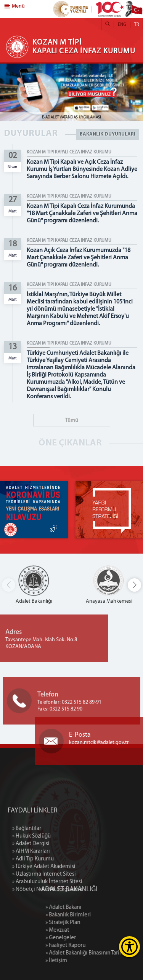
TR (137, 25)
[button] (134, 585)
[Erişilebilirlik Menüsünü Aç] (129, 947)
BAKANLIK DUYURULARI (108, 134)
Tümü (72, 421)
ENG (122, 25)
